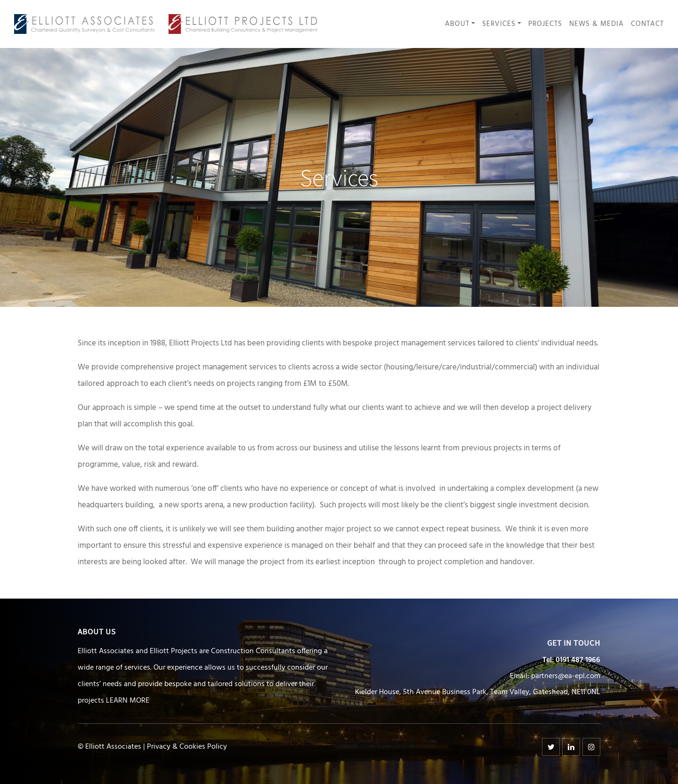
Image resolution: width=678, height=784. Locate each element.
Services (499, 24)
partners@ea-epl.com (566, 676)
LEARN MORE (128, 701)
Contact (647, 24)
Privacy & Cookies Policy (187, 747)
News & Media (597, 24)
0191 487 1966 (578, 660)
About (457, 24)
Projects (545, 24)
